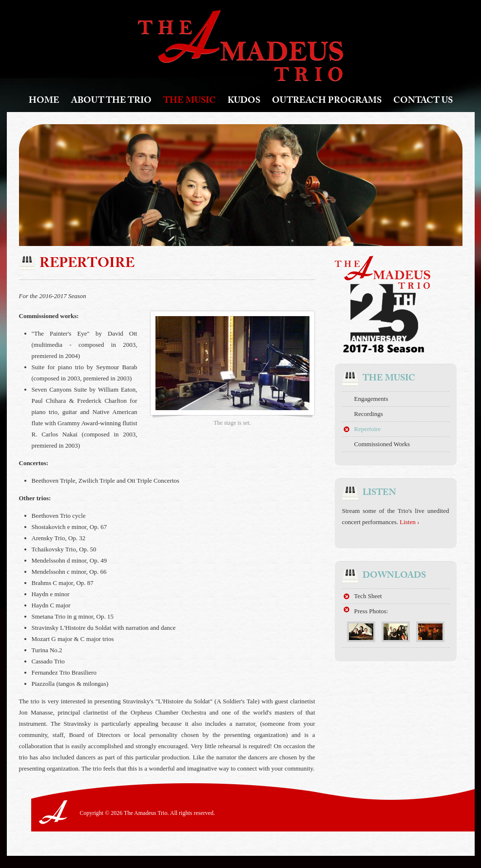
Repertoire (368, 429)
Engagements (371, 399)
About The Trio (111, 102)
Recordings (369, 414)
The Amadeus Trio (240, 46)
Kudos (244, 102)
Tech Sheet (368, 596)
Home (44, 102)
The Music (190, 102)
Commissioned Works (382, 444)
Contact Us (423, 102)
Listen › (409, 522)
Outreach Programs (327, 102)
